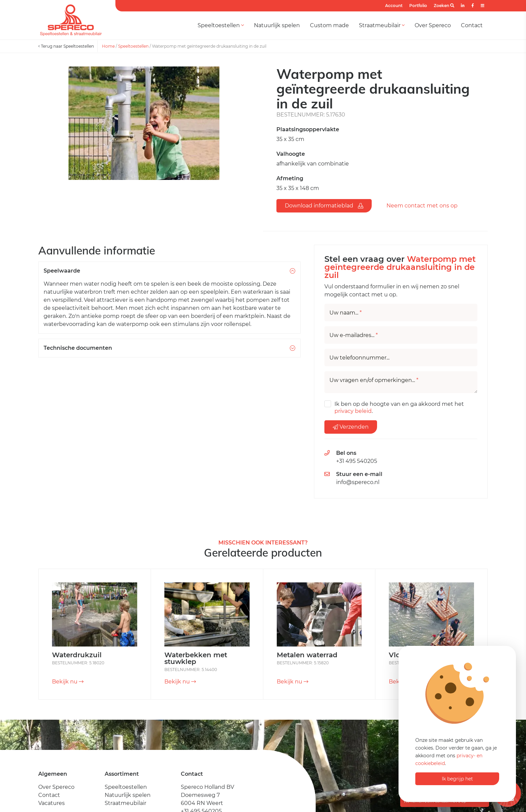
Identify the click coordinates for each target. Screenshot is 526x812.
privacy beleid (353, 411)
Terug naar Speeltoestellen (66, 46)
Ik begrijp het (457, 779)
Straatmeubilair (382, 25)
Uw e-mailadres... (354, 335)
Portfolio (418, 6)
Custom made (329, 25)
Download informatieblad (324, 206)
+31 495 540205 (357, 461)
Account (394, 6)
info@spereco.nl (358, 482)
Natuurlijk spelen (277, 25)
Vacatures (51, 803)
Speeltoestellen (221, 25)
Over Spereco (433, 25)
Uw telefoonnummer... (359, 358)
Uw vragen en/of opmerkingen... (374, 380)
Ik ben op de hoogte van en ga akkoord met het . (399, 408)
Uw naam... (346, 313)
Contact (472, 25)
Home (108, 46)
